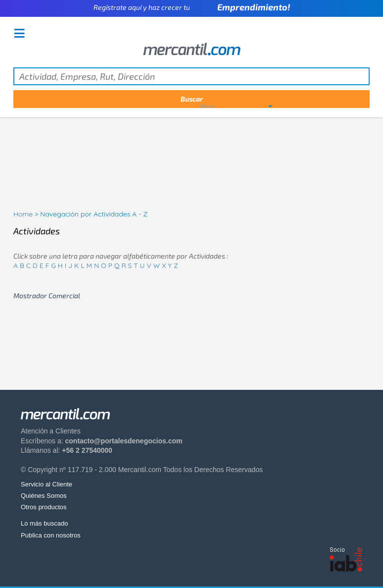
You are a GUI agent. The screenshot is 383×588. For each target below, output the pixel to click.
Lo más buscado (44, 523)
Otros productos (44, 507)
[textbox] (191, 76)
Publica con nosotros (51, 535)
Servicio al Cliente (47, 484)
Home (23, 214)
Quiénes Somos (44, 496)
